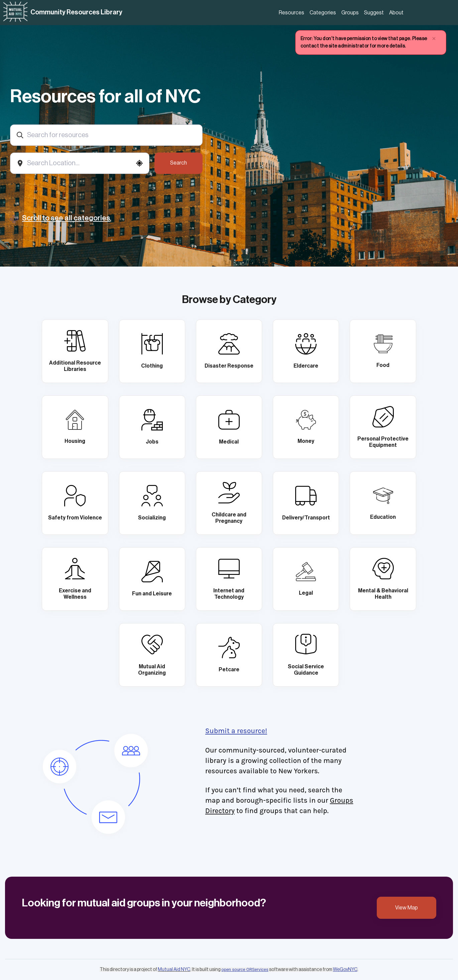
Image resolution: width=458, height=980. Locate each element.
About (396, 13)
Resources (292, 13)
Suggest (374, 13)
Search (179, 163)
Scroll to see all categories (66, 218)
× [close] (434, 39)
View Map (407, 908)
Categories (323, 13)
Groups (350, 13)
